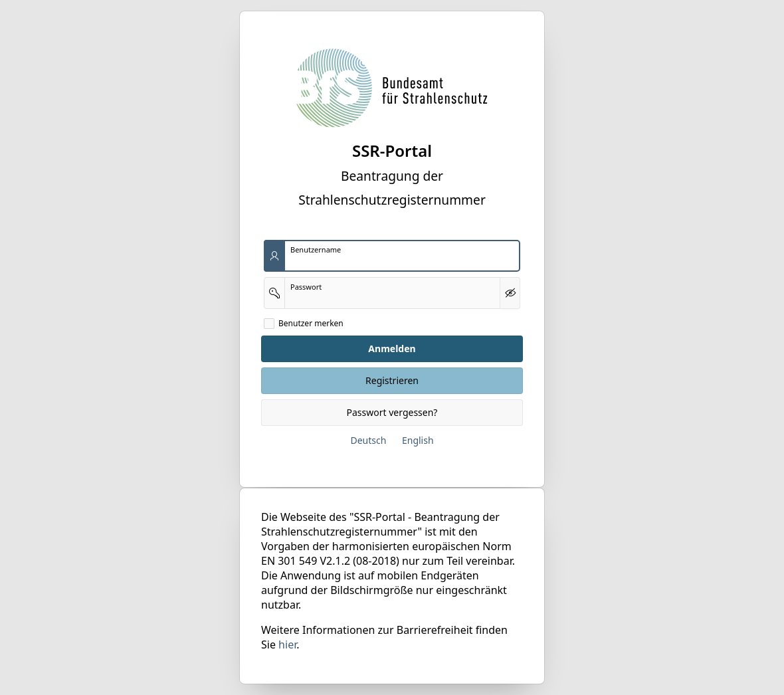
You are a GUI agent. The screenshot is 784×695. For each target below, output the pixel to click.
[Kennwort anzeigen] (510, 293)
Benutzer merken (311, 324)
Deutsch (368, 440)
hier (287, 645)
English (418, 440)
